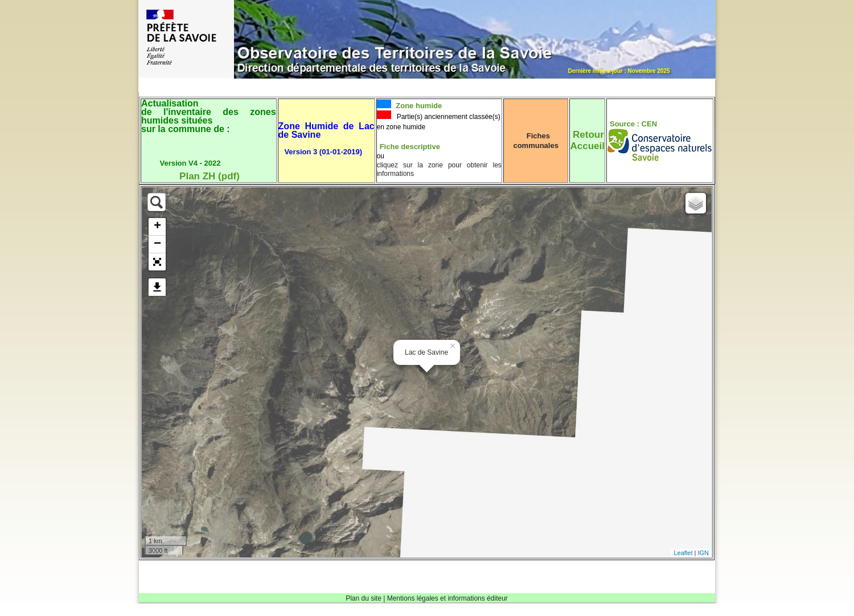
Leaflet (683, 553)
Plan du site (364, 598)
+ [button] (157, 227)
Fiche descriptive (410, 147)
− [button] (157, 244)
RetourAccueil (587, 140)
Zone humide (418, 106)
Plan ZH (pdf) (210, 176)
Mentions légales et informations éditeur (447, 598)
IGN (703, 553)
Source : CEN (633, 124)
